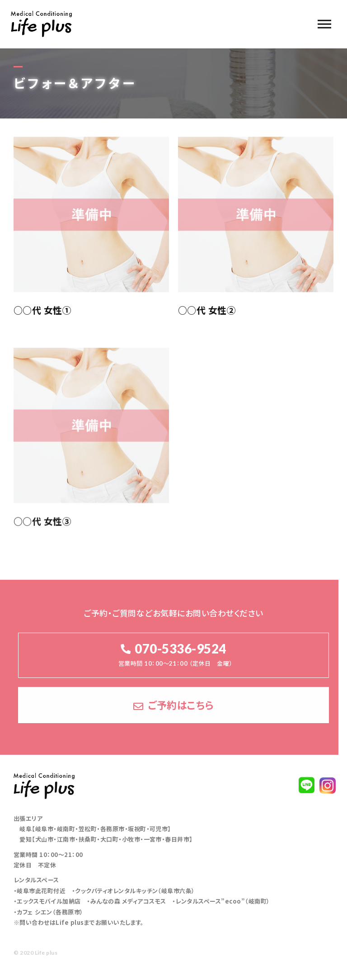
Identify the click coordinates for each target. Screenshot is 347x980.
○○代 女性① (42, 311)
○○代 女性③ (42, 526)
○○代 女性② (207, 311)
